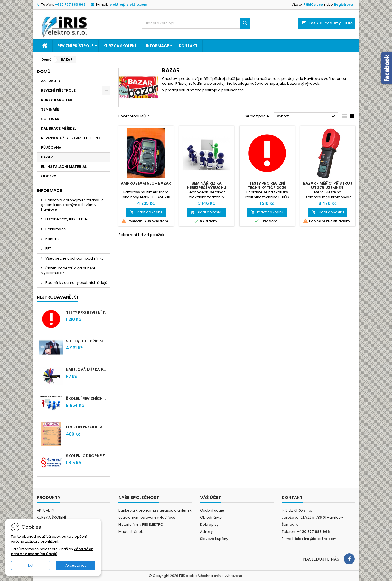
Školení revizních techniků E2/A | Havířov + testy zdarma (87, 399)
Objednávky (211, 517)
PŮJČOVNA (51, 147)
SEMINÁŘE (50, 109)
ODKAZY (49, 176)
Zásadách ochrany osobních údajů (52, 551)
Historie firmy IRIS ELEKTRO (68, 219)
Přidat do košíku (146, 212)
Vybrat (307, 117)
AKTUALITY (51, 81)
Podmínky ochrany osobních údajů (76, 283)
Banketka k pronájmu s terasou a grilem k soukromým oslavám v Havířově (72, 205)
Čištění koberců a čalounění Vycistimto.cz (68, 270)
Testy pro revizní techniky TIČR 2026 (87, 312)
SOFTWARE (51, 119)
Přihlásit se (313, 4)
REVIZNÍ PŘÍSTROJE (75, 46)
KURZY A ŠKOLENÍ (120, 46)
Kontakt (188, 46)
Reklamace (55, 229)
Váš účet (211, 498)
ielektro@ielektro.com (128, 4)
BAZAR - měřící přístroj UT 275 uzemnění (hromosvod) (328, 188)
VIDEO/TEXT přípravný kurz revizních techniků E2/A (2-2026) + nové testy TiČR (87, 341)
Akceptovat (76, 565)
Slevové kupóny (214, 539)
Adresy (206, 532)
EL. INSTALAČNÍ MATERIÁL (64, 167)
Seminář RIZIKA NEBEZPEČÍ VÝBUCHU (207, 185)
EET (48, 249)
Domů (44, 72)
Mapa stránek (131, 532)
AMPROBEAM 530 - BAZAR (146, 183)
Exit (31, 565)
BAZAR (47, 157)
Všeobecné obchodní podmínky (74, 258)
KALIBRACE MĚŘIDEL (59, 128)
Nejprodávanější (58, 297)
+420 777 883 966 (70, 4)
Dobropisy (209, 524)
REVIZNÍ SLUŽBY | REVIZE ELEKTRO (71, 138)
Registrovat (344, 4)
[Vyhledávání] (196, 23)
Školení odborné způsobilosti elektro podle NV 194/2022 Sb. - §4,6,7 (87, 456)
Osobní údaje (212, 510)
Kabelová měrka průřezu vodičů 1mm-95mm (87, 370)
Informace (157, 46)
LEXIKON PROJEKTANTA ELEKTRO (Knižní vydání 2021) (87, 427)
